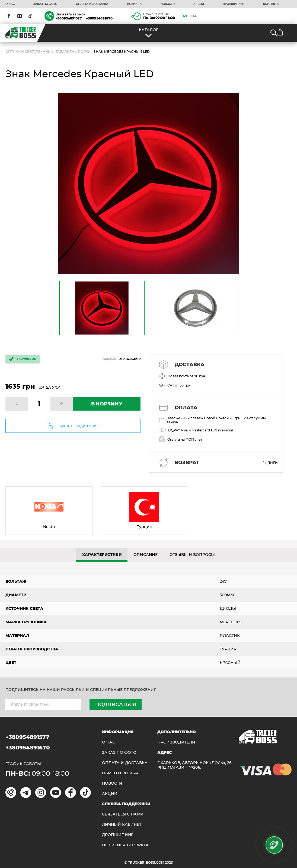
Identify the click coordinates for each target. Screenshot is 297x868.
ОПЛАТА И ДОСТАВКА (92, 4)
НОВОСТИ (168, 4)
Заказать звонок (71, 14)
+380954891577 (69, 18)
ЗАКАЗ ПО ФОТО (45, 4)
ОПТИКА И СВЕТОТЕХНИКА (29, 52)
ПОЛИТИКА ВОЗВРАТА (125, 845)
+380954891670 (99, 18)
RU (186, 16)
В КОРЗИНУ (107, 404)
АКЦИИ (199, 4)
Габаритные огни (73, 52)
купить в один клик (79, 426)
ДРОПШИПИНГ (234, 4)
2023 (169, 862)
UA (194, 16)
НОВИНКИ (134, 4)
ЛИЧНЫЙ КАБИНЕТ (122, 825)
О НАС (10, 4)
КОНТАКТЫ (271, 4)
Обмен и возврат (122, 773)
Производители (176, 742)
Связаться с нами (123, 814)
